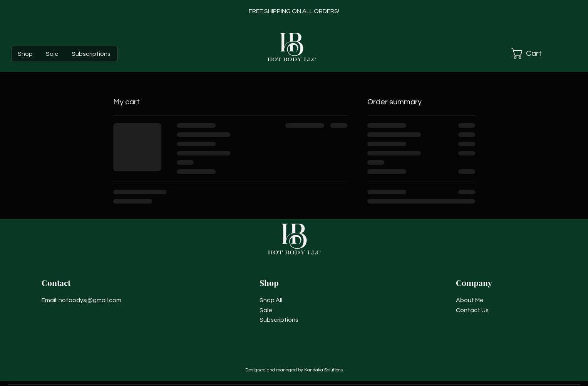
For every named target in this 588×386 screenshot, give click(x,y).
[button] (535, 53)
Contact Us (472, 310)
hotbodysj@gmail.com (90, 300)
